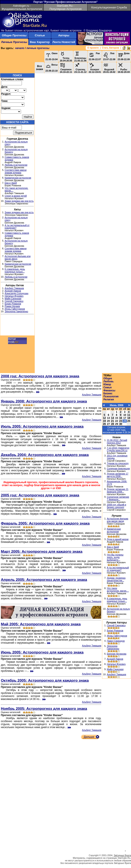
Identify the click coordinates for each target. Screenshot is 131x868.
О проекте (93, 48)
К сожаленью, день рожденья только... (15, 270)
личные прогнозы (38, 48)
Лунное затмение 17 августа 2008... (117, 475)
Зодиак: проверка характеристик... (116, 579)
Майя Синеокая (13, 299)
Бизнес (108, 393)
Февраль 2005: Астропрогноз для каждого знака (45, 523)
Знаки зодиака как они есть (19, 201)
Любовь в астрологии (16, 165)
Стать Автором (110, 48)
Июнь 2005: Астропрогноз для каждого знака (42, 652)
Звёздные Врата (122, 855)
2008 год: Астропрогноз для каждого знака (40, 376)
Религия (109, 400)
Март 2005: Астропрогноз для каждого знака (42, 551)
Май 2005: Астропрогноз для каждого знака (41, 624)
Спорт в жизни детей (16, 196)
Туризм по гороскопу (118, 463)
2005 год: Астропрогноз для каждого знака (40, 495)
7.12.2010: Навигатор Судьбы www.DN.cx (118, 449)
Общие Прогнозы (14, 35)
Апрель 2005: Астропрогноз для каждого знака (44, 580)
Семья (107, 387)
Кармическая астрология (18, 178)
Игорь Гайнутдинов (15, 309)
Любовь (108, 381)
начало (20, 48)
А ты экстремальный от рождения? (118, 569)
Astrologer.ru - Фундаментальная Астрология (22, 7)
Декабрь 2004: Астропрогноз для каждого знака (45, 455)
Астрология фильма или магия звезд (117, 520)
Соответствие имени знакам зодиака (16, 171)
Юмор (107, 384)
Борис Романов (13, 304)
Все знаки (39, 68)
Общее (108, 378)
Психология (111, 396)
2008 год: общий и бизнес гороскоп (116, 506)
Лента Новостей (64, 42)
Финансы (109, 390)
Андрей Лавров (13, 291)
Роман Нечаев (12, 306)
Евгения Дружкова (117, 654)
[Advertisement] (17, 326)
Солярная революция (118, 468)
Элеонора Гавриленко (16, 311)
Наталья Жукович (14, 296)
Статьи (40, 35)
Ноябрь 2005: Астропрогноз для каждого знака (44, 709)
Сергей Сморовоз (14, 301)
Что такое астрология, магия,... (118, 589)
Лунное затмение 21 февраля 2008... (117, 490)
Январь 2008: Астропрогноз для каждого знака (44, 401)
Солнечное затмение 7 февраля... (118, 498)
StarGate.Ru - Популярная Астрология (66, 7)
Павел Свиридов (116, 641)
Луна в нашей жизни (118, 539)
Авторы (64, 35)
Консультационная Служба (109, 7)
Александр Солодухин (17, 293)
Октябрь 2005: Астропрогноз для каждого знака (45, 680)
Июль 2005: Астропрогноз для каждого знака (42, 426)
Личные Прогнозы (14, 42)
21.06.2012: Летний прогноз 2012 (117, 441)
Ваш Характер (40, 42)
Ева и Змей (11, 183)
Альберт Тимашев (14, 288)
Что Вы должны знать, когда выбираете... (115, 557)
